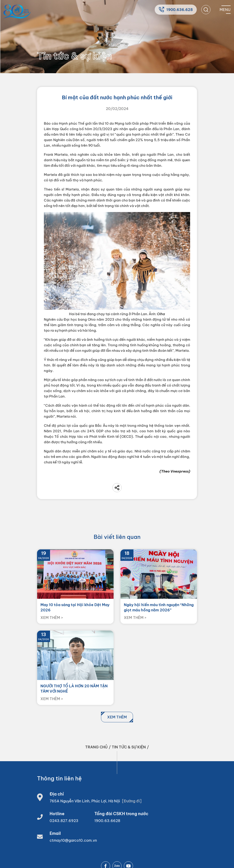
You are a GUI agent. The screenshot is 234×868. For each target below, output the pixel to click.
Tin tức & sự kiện (129, 747)
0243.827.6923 (64, 821)
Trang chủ (96, 747)
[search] (206, 10)
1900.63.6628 (107, 821)
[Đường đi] (132, 801)
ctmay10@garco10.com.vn (73, 840)
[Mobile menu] (225, 10)
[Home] (17, 12)
